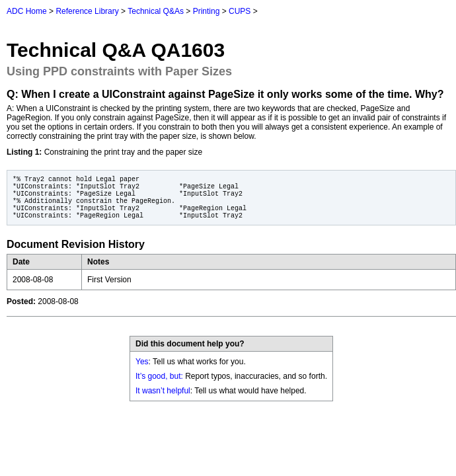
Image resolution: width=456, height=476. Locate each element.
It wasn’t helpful (163, 391)
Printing (207, 11)
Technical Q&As (156, 11)
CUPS (240, 11)
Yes (142, 362)
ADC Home (27, 11)
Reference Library (87, 11)
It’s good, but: (159, 376)
